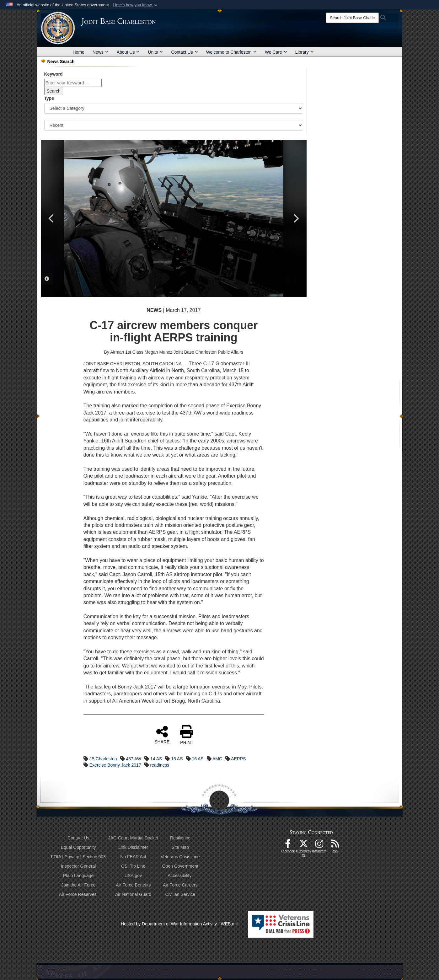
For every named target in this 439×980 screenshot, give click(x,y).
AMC (217, 759)
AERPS (238, 759)
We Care (276, 52)
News (101, 52)
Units (155, 52)
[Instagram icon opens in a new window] (319, 845)
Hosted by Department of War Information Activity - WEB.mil (179, 924)
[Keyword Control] (73, 83)
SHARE (162, 735)
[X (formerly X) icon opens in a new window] (303, 845)
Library (305, 52)
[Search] (352, 18)
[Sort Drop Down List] (174, 125)
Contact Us (184, 52)
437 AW (134, 759)
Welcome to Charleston (231, 52)
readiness (160, 765)
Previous (52, 218)
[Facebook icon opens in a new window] (288, 845)
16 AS (198, 759)
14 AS (156, 759)
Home (79, 52)
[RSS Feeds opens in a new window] (335, 845)
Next (296, 218)
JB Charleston (103, 759)
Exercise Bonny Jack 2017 (115, 765)
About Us (128, 52)
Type (49, 98)
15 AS (177, 759)
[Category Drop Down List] (174, 108)
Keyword (54, 74)
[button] (136, 5)
